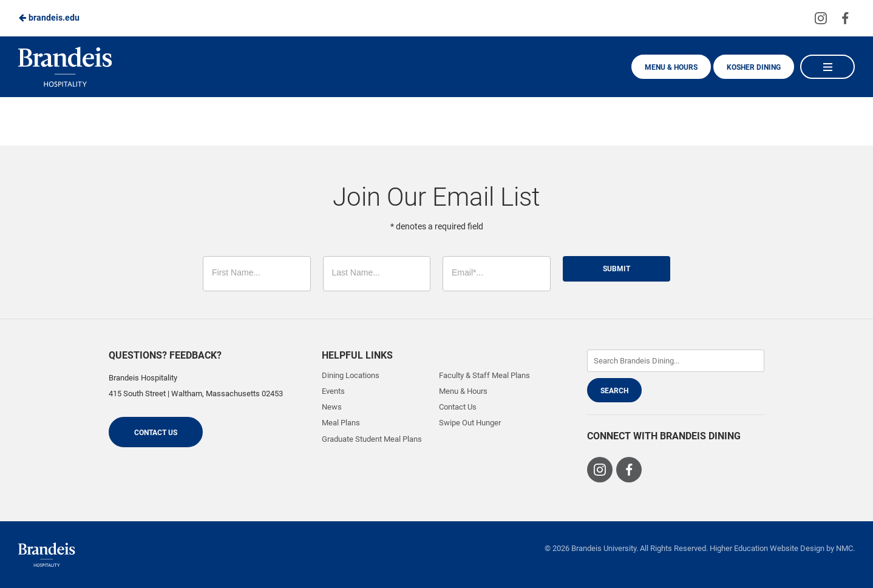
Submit (617, 269)
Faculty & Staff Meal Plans (484, 375)
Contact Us (156, 433)
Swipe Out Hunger (470, 423)
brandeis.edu (49, 18)
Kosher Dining (754, 67)
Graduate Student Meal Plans (372, 439)
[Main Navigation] (827, 67)
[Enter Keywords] (676, 361)
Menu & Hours (671, 67)
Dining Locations (351, 375)
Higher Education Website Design (767, 548)
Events (333, 391)
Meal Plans (341, 423)
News (332, 407)
